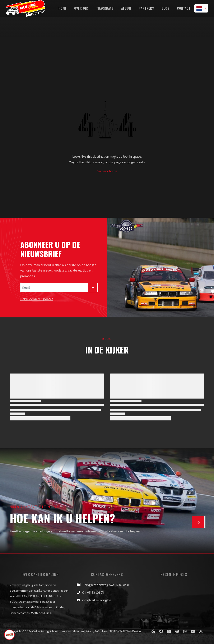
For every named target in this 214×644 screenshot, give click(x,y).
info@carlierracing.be (97, 600)
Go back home (107, 171)
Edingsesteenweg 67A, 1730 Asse (106, 585)
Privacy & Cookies (96, 631)
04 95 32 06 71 (93, 593)
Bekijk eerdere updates (37, 299)
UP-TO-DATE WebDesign (125, 631)
